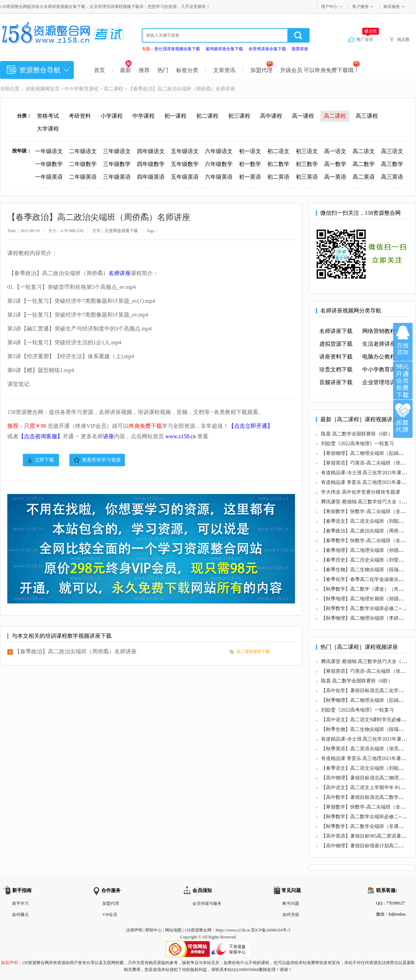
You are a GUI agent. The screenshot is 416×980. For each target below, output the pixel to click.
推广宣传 (368, 39)
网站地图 (173, 930)
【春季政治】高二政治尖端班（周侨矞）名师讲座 (76, 651)
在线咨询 (403, 342)
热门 (163, 70)
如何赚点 (20, 915)
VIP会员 (110, 915)
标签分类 (187, 70)
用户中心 (329, 7)
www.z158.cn (181, 436)
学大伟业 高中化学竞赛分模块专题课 (361, 492)
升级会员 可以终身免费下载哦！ (320, 70)
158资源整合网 (198, 930)
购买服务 (392, 7)
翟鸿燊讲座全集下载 (224, 49)
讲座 (109, 436)
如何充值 (291, 915)
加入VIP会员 (403, 380)
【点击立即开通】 (251, 426)
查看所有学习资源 (101, 460)
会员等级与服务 (207, 903)
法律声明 (134, 930)
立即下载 (44, 460)
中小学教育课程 (81, 89)
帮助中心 (154, 930)
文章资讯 (224, 70)
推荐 (144, 70)
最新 (126, 70)
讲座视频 (35, 89)
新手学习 (20, 903)
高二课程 (113, 89)
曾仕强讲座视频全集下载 (177, 49)
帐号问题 (291, 903)
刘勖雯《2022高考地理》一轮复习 (357, 444)
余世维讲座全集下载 (267, 49)
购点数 (404, 39)
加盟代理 (262, 70)
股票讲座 (300, 49)
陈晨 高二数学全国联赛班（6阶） (357, 434)
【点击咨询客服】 (41, 436)
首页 (99, 70)
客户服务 (361, 7)
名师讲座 (120, 273)
